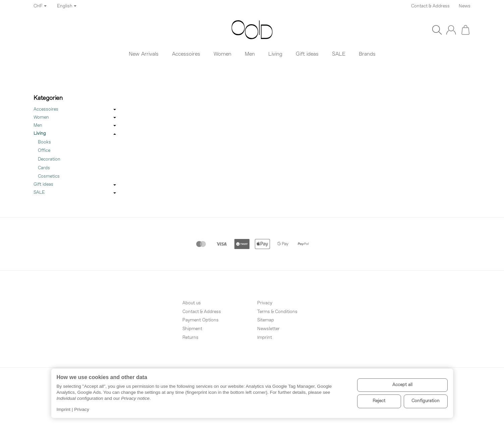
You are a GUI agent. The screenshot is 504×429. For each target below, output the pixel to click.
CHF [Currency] (40, 6)
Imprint (64, 409)
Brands (367, 54)
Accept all (402, 385)
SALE (75, 193)
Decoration (49, 159)
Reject (379, 401)
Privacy (82, 409)
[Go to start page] (252, 30)
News (465, 6)
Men (75, 126)
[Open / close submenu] (115, 110)
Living (75, 134)
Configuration (426, 401)
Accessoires (75, 110)
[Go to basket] (465, 30)
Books (44, 142)
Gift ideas (75, 185)
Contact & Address (430, 6)
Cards (44, 168)
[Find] (437, 30)
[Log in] (451, 30)
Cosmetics (49, 176)
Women (75, 118)
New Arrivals (144, 54)
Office (44, 151)
